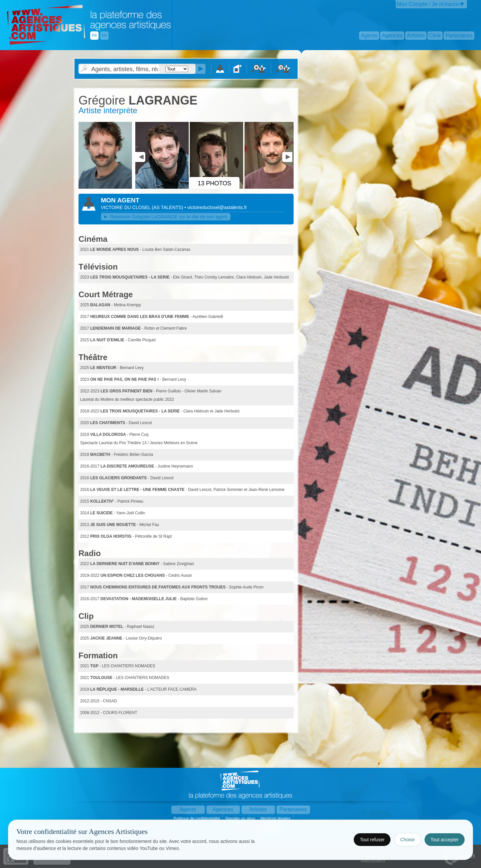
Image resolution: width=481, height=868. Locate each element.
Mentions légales (276, 819)
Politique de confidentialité (197, 819)
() (168, 207)
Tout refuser (372, 840)
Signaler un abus (241, 819)
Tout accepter (445, 840)
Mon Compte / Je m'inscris (428, 4)
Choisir (408, 840)
